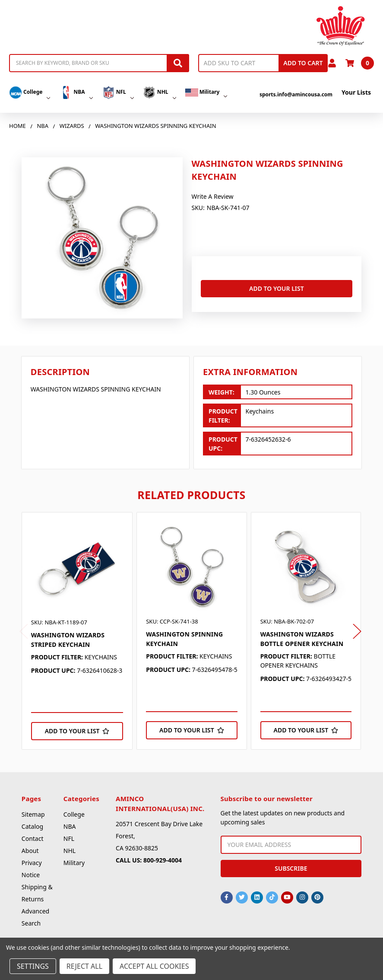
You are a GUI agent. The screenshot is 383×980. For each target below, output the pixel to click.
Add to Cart (303, 63)
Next (357, 632)
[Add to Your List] (77, 731)
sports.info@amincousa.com (296, 94)
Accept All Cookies (154, 966)
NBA (76, 92)
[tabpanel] (77, 631)
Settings (33, 966)
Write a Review (213, 196)
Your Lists (356, 92)
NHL (160, 92)
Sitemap (33, 814)
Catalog (32, 826)
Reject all (84, 966)
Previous (24, 632)
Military (206, 92)
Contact (33, 838)
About (30, 851)
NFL (118, 92)
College (30, 92)
